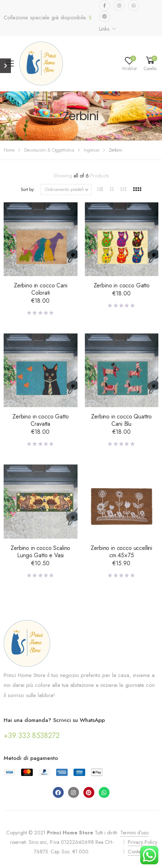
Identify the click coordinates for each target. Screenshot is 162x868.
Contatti (136, 852)
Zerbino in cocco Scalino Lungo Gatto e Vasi (40, 552)
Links (104, 29)
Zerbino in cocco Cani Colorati (41, 289)
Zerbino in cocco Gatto (122, 285)
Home (9, 150)
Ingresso (92, 150)
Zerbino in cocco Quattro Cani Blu (121, 420)
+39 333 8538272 (32, 736)
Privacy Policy (143, 842)
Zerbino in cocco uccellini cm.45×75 (121, 552)
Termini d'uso (134, 833)
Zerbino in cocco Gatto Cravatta (40, 420)
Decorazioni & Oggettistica (49, 150)
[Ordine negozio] (66, 190)
